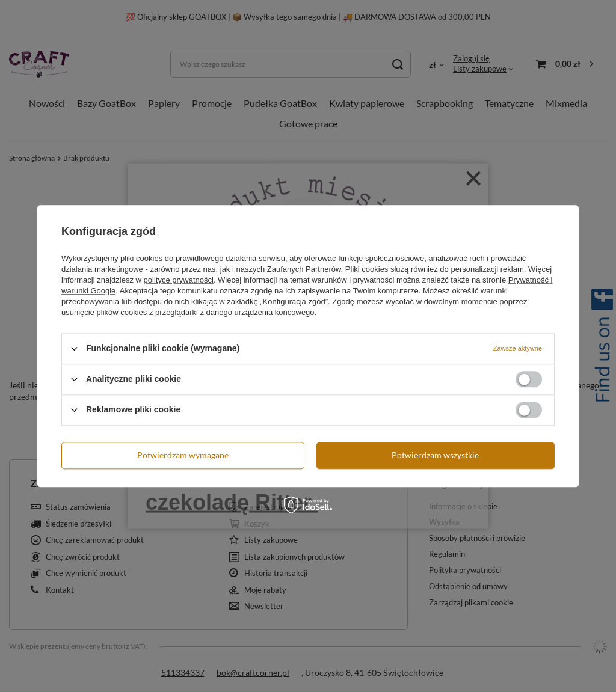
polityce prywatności (179, 280)
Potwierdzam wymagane (183, 455)
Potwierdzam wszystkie (435, 455)
